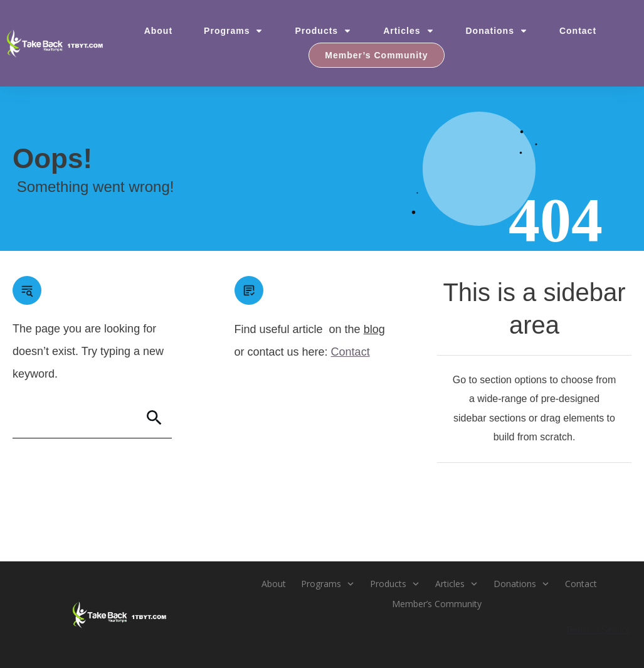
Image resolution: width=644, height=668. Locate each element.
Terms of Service (598, 630)
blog (374, 329)
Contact (351, 352)
